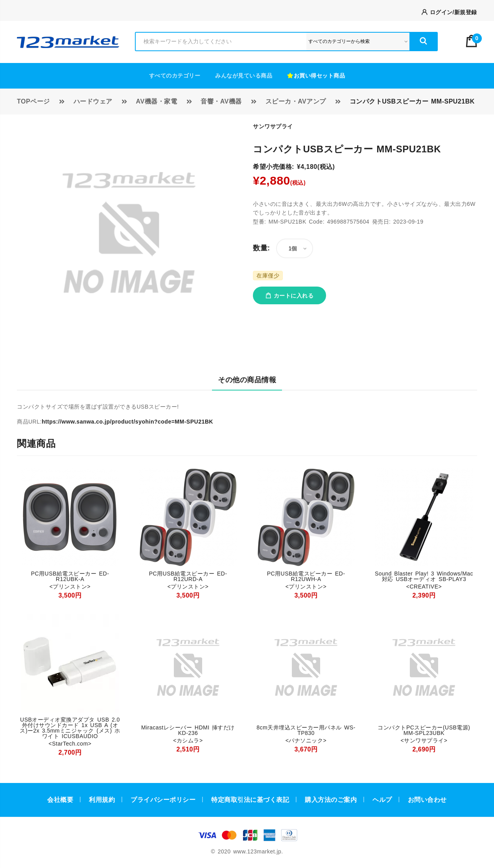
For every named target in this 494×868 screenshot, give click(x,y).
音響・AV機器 (221, 101)
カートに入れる (289, 296)
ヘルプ (382, 800)
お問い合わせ (427, 800)
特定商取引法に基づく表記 (250, 800)
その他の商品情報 (247, 380)
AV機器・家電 (157, 101)
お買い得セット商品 (316, 76)
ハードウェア (93, 101)
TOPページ (33, 101)
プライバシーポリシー (163, 800)
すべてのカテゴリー (175, 76)
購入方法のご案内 (331, 800)
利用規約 (102, 800)
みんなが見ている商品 (244, 76)
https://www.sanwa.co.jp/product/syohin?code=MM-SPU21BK (127, 422)
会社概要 (60, 800)
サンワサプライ (273, 126)
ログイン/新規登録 (449, 12)
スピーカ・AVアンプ (296, 101)
